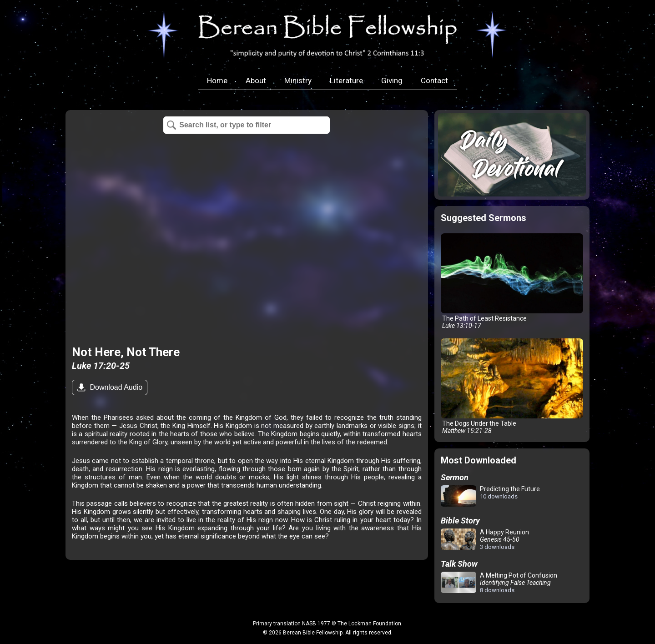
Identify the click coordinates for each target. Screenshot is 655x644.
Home (217, 80)
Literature (346, 80)
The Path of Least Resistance (512, 281)
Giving (392, 80)
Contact (434, 80)
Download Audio (115, 387)
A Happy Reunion (485, 539)
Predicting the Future (490, 496)
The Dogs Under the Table (512, 386)
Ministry (298, 80)
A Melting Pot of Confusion (499, 583)
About (256, 80)
